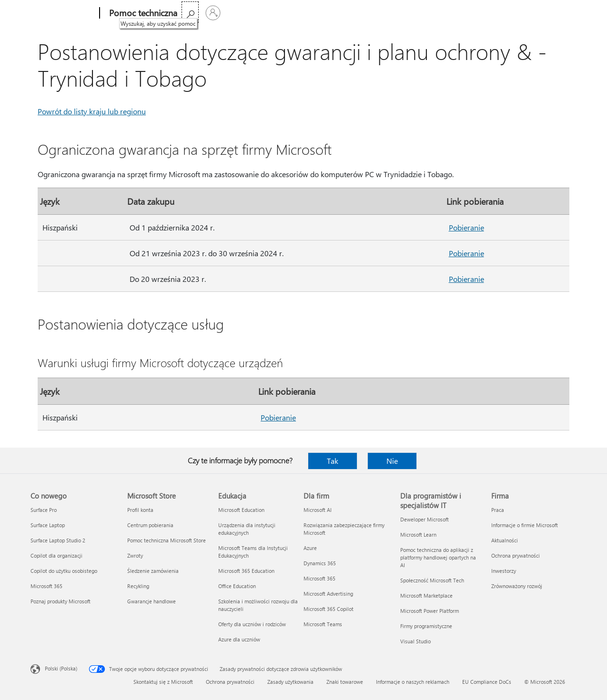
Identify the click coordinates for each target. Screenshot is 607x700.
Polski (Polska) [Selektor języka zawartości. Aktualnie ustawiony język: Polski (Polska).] (61, 668)
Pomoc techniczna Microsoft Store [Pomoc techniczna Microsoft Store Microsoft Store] (167, 540)
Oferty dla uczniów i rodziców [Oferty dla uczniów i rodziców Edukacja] (252, 624)
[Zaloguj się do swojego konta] (565, 13)
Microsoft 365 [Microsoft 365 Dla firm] (319, 578)
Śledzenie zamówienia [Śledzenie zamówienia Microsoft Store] (153, 571)
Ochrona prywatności (230, 682)
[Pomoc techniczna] (142, 13)
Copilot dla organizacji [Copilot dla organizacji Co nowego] (56, 555)
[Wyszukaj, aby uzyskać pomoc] (542, 12)
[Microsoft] (63, 13)
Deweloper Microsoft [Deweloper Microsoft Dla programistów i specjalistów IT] (425, 519)
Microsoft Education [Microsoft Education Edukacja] (241, 510)
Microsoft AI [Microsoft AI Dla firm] (318, 510)
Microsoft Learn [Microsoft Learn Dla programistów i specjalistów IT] (418, 535)
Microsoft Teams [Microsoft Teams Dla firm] (323, 624)
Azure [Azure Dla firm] (310, 548)
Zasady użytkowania (290, 682)
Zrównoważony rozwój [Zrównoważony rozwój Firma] (517, 586)
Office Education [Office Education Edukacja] (237, 586)
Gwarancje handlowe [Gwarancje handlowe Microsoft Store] (152, 601)
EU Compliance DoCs (487, 682)
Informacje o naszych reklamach (413, 682)
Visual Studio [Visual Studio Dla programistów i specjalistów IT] (415, 641)
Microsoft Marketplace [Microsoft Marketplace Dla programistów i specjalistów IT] (426, 595)
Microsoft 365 (205, 13)
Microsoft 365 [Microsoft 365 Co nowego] (46, 586)
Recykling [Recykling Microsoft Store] (138, 586)
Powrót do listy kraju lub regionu (92, 111)
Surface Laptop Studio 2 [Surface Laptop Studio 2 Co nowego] (58, 540)
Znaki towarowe (345, 682)
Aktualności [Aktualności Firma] (505, 540)
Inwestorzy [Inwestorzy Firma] (504, 571)
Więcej (272, 13)
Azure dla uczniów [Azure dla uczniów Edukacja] (239, 639)
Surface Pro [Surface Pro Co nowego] (44, 510)
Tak (333, 461)
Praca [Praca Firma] (498, 510)
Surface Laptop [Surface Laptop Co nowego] (48, 525)
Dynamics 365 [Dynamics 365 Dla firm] (320, 563)
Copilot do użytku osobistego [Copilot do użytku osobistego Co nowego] (64, 571)
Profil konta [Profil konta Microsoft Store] (140, 510)
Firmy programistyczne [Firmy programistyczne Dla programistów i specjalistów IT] (426, 626)
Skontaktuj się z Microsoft (163, 682)
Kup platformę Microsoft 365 (342, 13)
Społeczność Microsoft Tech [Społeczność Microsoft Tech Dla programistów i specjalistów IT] (432, 580)
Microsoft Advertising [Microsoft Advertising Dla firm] (328, 594)
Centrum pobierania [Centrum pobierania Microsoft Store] (150, 525)
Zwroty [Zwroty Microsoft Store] (135, 555)
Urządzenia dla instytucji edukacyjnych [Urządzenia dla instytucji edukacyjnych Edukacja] (247, 529)
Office (243, 13)
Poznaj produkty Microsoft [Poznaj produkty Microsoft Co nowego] (61, 601)
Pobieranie (466, 227)
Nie (392, 461)
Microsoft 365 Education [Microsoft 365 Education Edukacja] (246, 571)
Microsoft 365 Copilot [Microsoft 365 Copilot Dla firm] (329, 609)
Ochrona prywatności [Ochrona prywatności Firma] (516, 555)
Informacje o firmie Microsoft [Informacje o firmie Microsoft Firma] (525, 525)
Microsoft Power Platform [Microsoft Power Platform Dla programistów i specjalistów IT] (430, 611)
